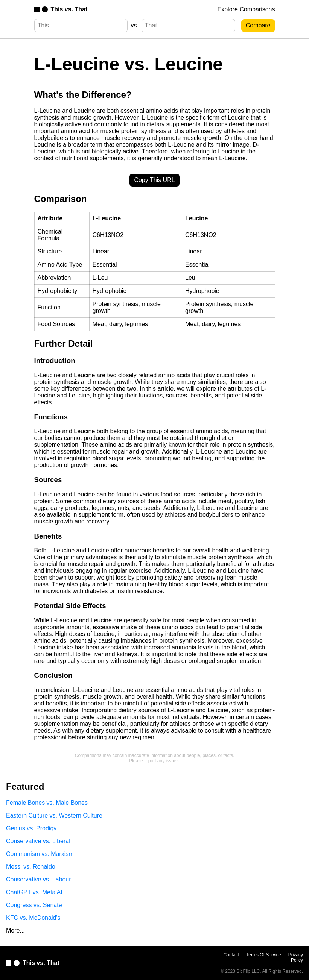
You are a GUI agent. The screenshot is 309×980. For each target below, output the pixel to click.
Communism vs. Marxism (40, 854)
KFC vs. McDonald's (33, 918)
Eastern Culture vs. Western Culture (54, 815)
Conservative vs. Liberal (38, 841)
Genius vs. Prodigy (31, 828)
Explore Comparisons (246, 9)
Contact (231, 955)
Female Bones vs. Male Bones (47, 803)
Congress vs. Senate (34, 905)
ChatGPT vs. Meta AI (34, 892)
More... (15, 931)
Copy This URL (154, 180)
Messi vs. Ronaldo (31, 867)
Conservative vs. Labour (39, 879)
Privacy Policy (296, 957)
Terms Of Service (263, 955)
